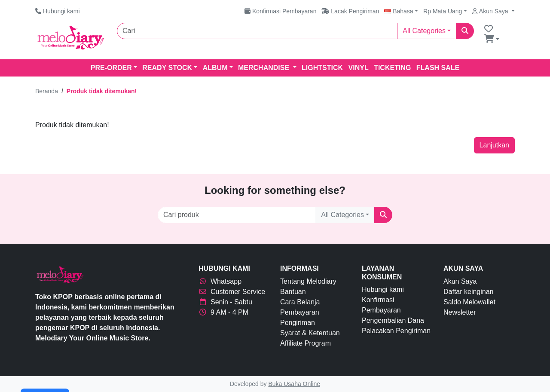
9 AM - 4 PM (223, 312)
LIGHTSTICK (322, 68)
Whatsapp (220, 281)
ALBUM (215, 68)
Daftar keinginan (469, 292)
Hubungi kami (383, 289)
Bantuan (293, 292)
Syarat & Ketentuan (310, 333)
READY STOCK (167, 68)
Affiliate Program (306, 343)
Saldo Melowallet (469, 302)
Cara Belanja (300, 302)
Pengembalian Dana (393, 320)
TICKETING (392, 68)
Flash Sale (438, 68)
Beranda (47, 91)
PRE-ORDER (111, 68)
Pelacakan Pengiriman (396, 331)
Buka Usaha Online (294, 384)
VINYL (359, 68)
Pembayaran (300, 312)
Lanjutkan (494, 145)
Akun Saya (460, 281)
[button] (401, 11)
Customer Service (232, 292)
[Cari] (257, 31)
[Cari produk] (237, 215)
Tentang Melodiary (308, 281)
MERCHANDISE (265, 68)
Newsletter (460, 312)
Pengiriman (298, 323)
